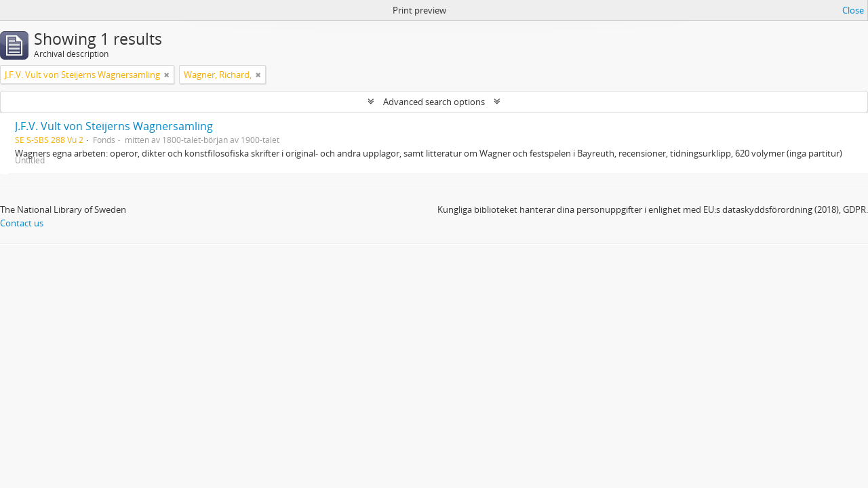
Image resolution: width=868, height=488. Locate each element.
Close (853, 10)
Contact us (22, 223)
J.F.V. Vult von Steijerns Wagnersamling (114, 126)
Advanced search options (434, 102)
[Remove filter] (167, 75)
